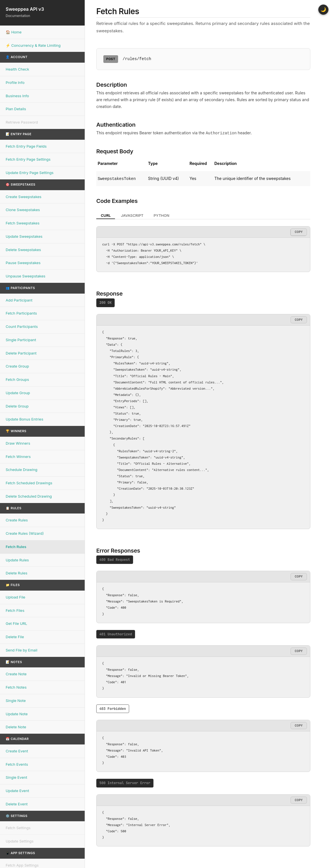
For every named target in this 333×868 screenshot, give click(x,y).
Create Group (17, 366)
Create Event (17, 751)
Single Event (16, 777)
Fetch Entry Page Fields (26, 146)
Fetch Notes (16, 687)
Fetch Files (15, 610)
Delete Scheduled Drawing (29, 496)
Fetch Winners (18, 457)
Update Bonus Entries (24, 419)
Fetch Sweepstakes (23, 223)
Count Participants (22, 326)
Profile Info (15, 82)
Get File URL (16, 623)
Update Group (18, 393)
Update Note (17, 714)
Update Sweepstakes (24, 236)
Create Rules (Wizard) (25, 533)
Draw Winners (18, 443)
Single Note (16, 701)
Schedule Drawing (22, 470)
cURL (106, 215)
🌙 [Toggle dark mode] (323, 9)
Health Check (17, 69)
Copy (299, 231)
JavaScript (132, 215)
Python (162, 215)
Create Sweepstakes (24, 197)
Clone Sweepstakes (23, 210)
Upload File (15, 597)
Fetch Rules (16, 547)
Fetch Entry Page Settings (28, 159)
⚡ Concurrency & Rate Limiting (33, 45)
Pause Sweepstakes (23, 263)
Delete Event (17, 804)
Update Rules (17, 560)
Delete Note (16, 727)
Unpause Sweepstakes (25, 276)
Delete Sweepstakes (23, 250)
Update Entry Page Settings (30, 173)
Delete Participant (21, 353)
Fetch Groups (17, 379)
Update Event (17, 791)
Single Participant (21, 340)
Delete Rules (17, 573)
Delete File (15, 637)
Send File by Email (22, 650)
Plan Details (16, 109)
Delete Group (17, 406)
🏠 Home (14, 32)
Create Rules (17, 520)
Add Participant (19, 300)
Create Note (16, 674)
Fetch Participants (21, 313)
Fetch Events (17, 764)
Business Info (17, 96)
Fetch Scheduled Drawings (29, 483)
